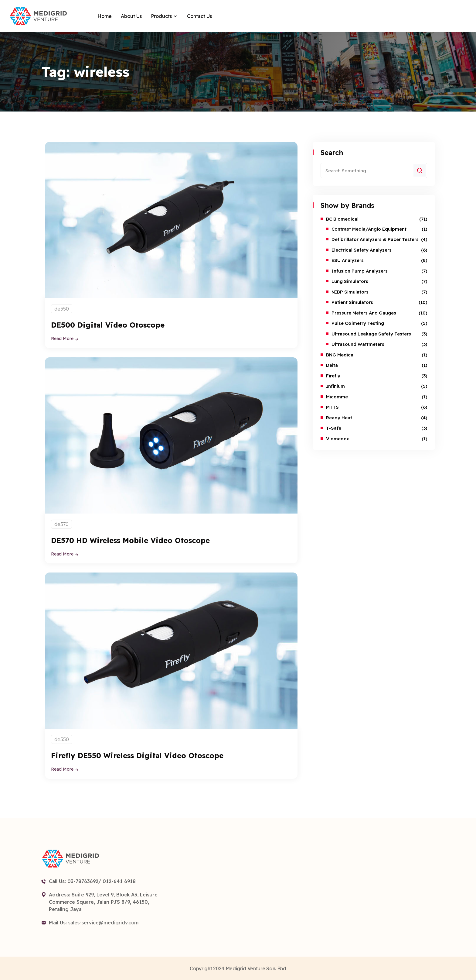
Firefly (333, 376)
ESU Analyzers (348, 260)
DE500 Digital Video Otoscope (110, 325)
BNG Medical (340, 355)
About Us (131, 16)
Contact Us (199, 16)
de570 (61, 524)
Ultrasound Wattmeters (358, 344)
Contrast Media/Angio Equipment (369, 229)
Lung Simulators (350, 281)
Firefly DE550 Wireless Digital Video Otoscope (141, 755)
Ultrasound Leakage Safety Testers (371, 334)
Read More (65, 339)
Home (105, 16)
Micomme (337, 397)
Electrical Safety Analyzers (362, 250)
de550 (62, 309)
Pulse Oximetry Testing (358, 323)
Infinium (335, 386)
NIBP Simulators (350, 292)
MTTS (332, 407)
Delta (332, 365)
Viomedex (338, 439)
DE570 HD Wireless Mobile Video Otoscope (135, 540)
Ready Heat (339, 418)
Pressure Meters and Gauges (364, 313)
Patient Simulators (352, 302)
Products (161, 16)
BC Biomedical (342, 219)
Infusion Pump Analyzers (360, 271)
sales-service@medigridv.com (103, 922)
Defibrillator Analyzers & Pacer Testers (375, 239)
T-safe (334, 428)
